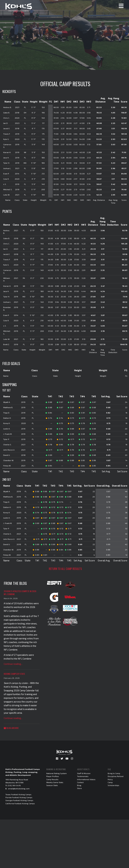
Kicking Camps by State (14, 674)
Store (79, 788)
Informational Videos (86, 779)
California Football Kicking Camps (20, 803)
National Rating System (56, 773)
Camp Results (52, 779)
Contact (80, 782)
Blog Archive (11, 728)
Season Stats (52, 785)
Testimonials (83, 776)
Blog (79, 785)
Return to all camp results (65, 569)
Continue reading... (13, 664)
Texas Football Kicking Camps (18, 794)
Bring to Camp (114, 773)
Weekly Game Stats (55, 782)
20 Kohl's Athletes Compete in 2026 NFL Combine (20, 593)
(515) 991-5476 (14, 785)
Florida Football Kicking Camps (19, 797)
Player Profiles (53, 776)
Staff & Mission (84, 773)
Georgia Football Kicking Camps (19, 800)
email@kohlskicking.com (19, 789)
